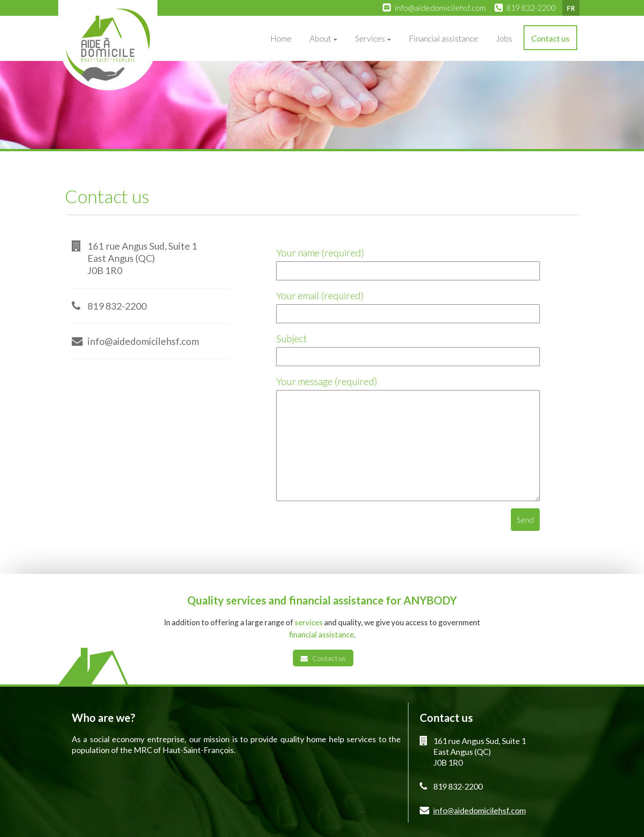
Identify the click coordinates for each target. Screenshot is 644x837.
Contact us (550, 38)
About (323, 38)
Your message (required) (408, 439)
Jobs (504, 38)
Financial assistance (443, 38)
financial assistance (321, 635)
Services (373, 38)
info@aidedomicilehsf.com (440, 8)
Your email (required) (408, 304)
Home (281, 38)
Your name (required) (408, 261)
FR (571, 8)
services (309, 622)
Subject (408, 347)
